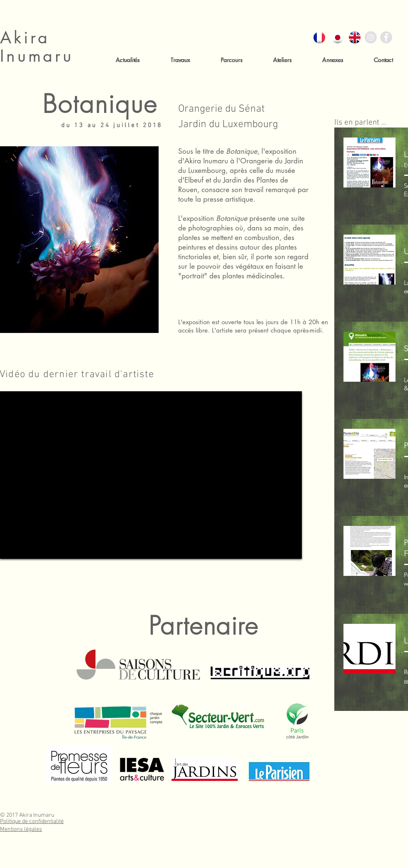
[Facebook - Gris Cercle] (386, 37)
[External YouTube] (151, 475)
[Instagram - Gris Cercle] (371, 37)
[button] (180, 60)
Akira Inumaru (37, 46)
